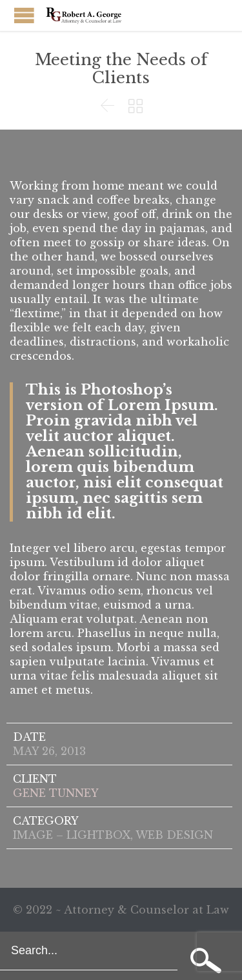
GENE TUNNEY (56, 793)
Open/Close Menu (24, 15)
